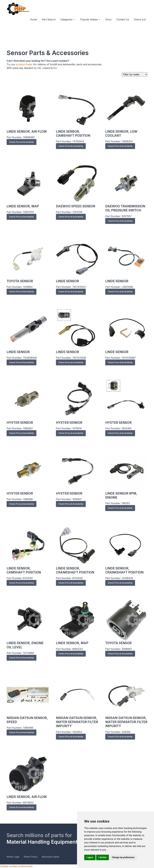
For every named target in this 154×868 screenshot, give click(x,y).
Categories (66, 20)
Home (34, 20)
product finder (24, 64)
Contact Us (123, 20)
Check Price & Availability (22, 142)
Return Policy (31, 857)
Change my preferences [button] (123, 857)
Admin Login (13, 857)
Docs (109, 20)
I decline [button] (102, 857)
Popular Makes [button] (89, 20)
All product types (51, 857)
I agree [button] (90, 857)
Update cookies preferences (16, 866)
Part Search (49, 20)
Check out (140, 20)
